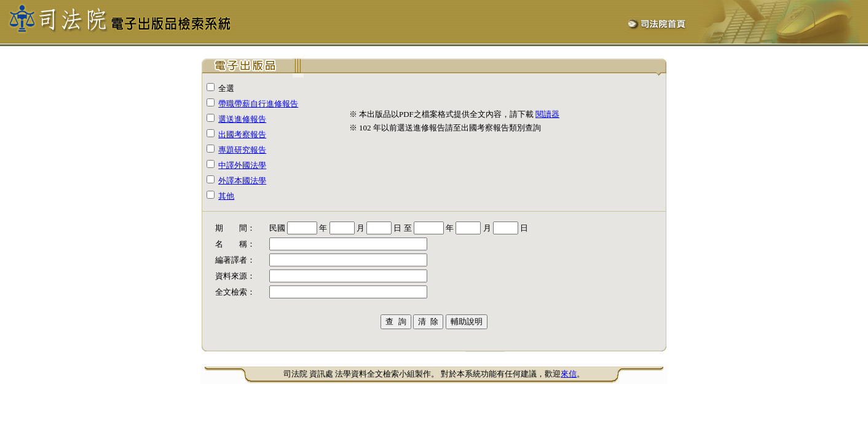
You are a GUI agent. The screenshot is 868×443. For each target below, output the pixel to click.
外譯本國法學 (242, 181)
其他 (226, 196)
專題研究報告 (242, 150)
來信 (569, 374)
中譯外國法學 (242, 165)
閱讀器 (547, 114)
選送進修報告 (242, 119)
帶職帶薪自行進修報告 (258, 104)
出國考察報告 (242, 134)
